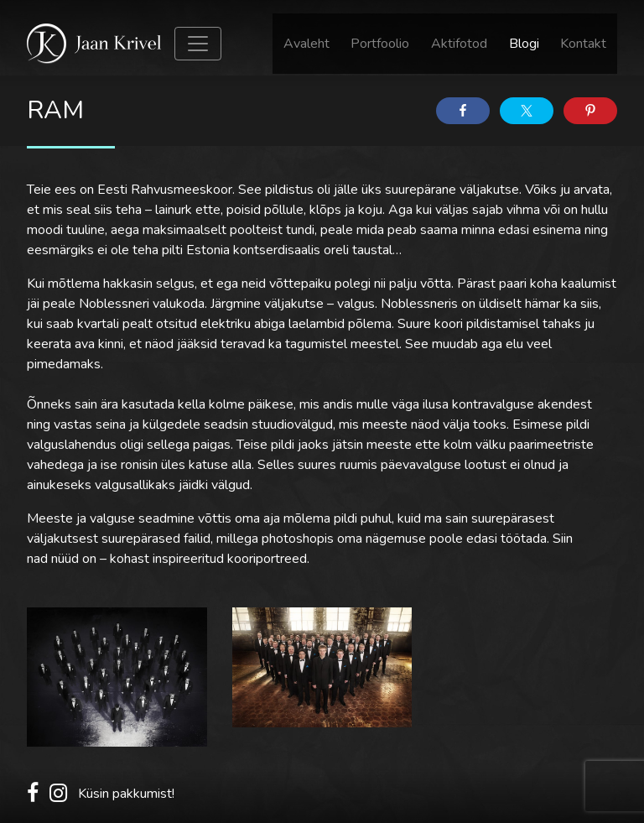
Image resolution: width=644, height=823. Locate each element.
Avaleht (306, 44)
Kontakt (583, 44)
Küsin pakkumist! (126, 794)
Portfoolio (380, 44)
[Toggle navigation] (198, 44)
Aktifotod (459, 44)
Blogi (524, 44)
